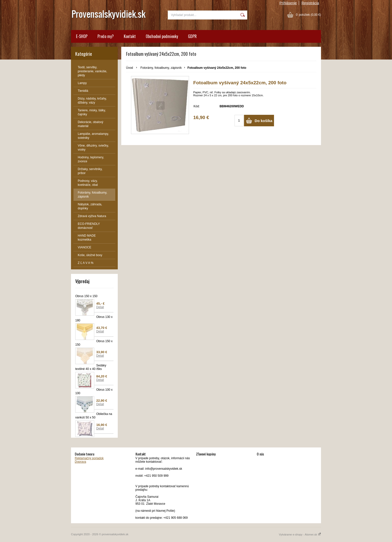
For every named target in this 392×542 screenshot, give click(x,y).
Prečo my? (106, 36)
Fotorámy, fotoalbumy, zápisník (161, 68)
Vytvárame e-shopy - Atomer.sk (300, 534)
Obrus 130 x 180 (94, 319)
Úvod (129, 68)
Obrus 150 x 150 (86, 296)
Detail (100, 307)
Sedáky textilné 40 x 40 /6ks (91, 367)
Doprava (80, 462)
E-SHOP (82, 36)
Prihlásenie (288, 3)
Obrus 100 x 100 (94, 391)
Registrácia (310, 3)
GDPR (192, 36)
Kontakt (130, 36)
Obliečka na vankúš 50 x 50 (94, 416)
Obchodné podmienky (162, 36)
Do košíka (264, 121)
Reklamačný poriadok (89, 458)
